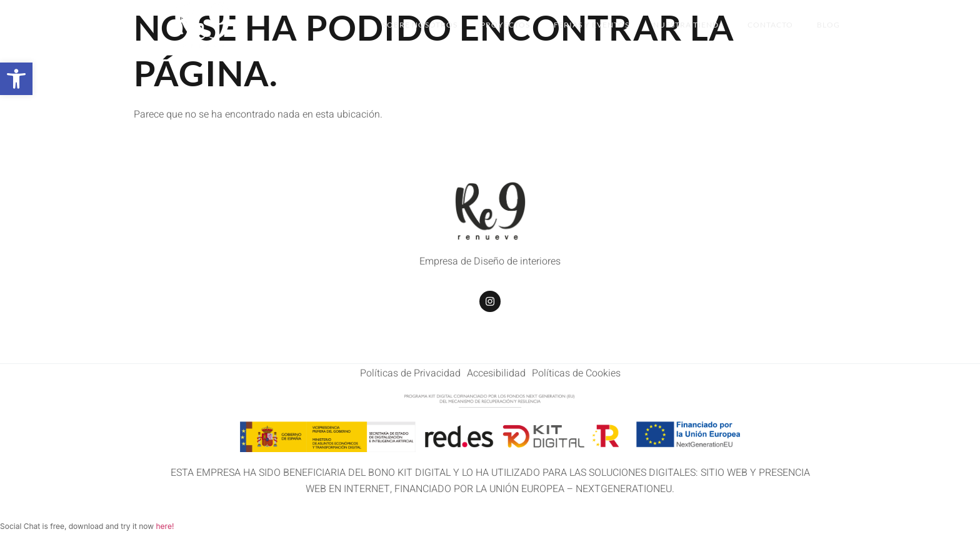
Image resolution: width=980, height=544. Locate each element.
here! (165, 526)
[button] (16, 79)
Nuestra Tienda (686, 25)
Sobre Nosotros (412, 25)
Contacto (769, 25)
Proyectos (500, 25)
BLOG (828, 25)
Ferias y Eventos (587, 25)
